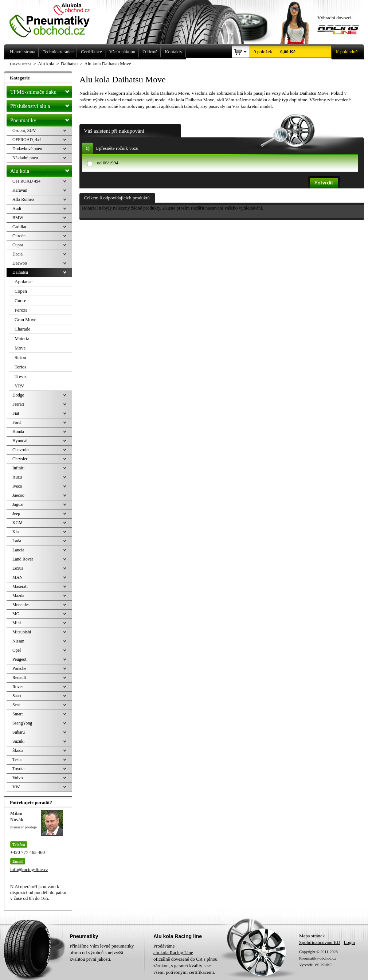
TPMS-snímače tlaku (41, 90)
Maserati (20, 586)
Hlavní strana (21, 64)
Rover (18, 687)
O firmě (150, 52)
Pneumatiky (41, 119)
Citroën (19, 236)
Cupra (18, 245)
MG (16, 614)
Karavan (20, 190)
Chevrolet (21, 450)
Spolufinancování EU (320, 942)
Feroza (21, 310)
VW (16, 787)
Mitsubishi (22, 632)
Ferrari (18, 404)
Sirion (20, 357)
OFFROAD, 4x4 (27, 140)
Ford (17, 422)
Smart (18, 714)
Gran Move (26, 319)
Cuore (20, 300)
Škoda (18, 750)
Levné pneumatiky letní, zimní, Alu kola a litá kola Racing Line (55, 19)
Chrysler (20, 459)
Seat (16, 705)
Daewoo (20, 263)
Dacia (17, 254)
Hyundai (20, 441)
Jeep (16, 514)
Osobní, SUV (24, 130)
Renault (19, 678)
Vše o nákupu (122, 52)
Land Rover (23, 559)
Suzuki (18, 741)
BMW (18, 218)
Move (20, 348)
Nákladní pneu (25, 158)
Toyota (18, 769)
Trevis (21, 376)
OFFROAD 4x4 (26, 181)
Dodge (18, 395)
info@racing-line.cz (29, 869)
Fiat (16, 413)
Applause (24, 282)
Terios (20, 367)
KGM (17, 523)
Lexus (18, 568)
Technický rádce (58, 52)
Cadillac (20, 227)
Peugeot (19, 659)
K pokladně (344, 52)
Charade (22, 329)
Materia (22, 338)
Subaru (19, 732)
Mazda (18, 596)
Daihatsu (20, 272)
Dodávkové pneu (27, 149)
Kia (15, 532)
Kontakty (173, 52)
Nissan (18, 641)
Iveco (17, 486)
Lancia (18, 550)
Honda (18, 432)
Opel (17, 650)
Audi (17, 208)
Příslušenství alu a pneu (41, 106)
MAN (17, 577)
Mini (17, 623)
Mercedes (21, 605)
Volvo (17, 778)
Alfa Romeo (23, 199)
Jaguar (18, 504)
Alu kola (41, 169)
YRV (19, 386)
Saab (17, 696)
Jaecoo (18, 495)
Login (349, 942)
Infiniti (18, 468)
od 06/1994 (108, 163)
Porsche (19, 668)
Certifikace (91, 52)
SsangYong (22, 723)
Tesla (17, 760)
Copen (21, 291)
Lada (17, 541)
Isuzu (17, 477)
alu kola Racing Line (173, 952)
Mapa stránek (312, 936)
